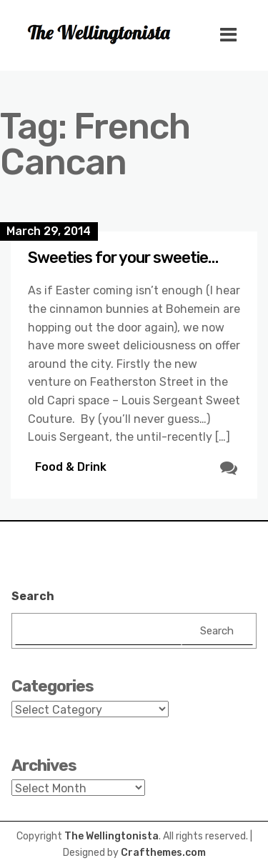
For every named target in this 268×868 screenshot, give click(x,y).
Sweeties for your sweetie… (123, 258)
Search (33, 596)
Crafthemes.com (163, 853)
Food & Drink (71, 467)
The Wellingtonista (111, 836)
